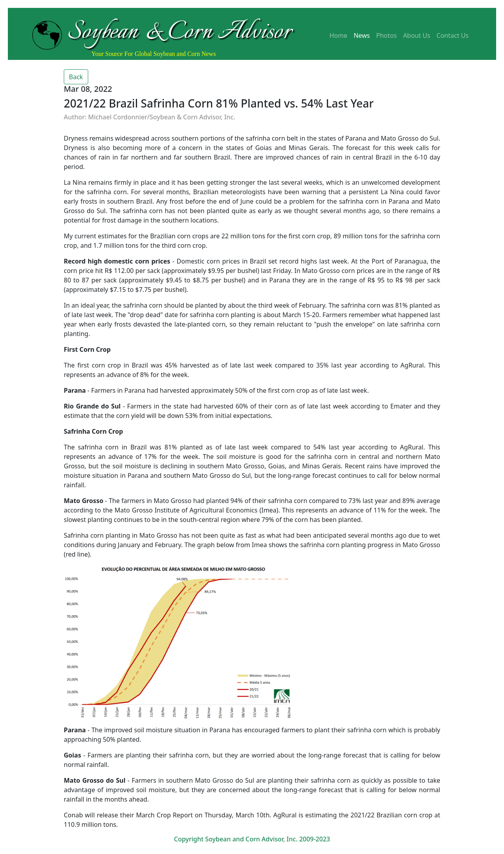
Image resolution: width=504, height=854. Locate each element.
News (362, 35)
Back (76, 77)
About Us (417, 35)
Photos (386, 35)
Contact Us (453, 35)
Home (339, 35)
